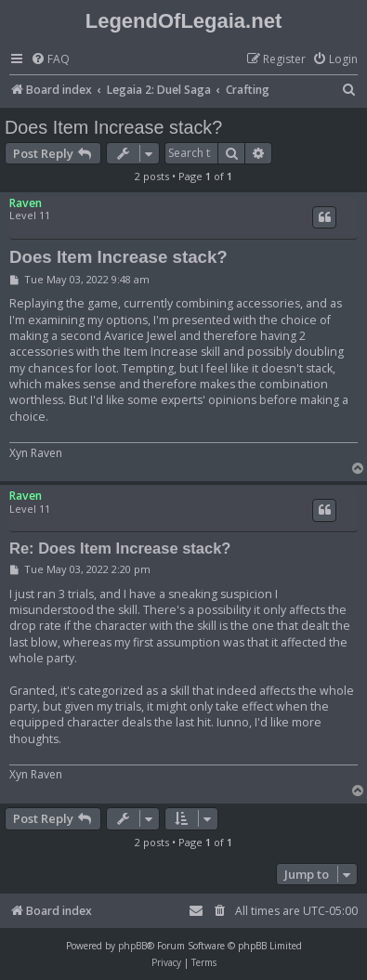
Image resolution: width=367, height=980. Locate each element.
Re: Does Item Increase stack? (120, 548)
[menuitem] (50, 60)
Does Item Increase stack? (113, 127)
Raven (26, 203)
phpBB (132, 946)
